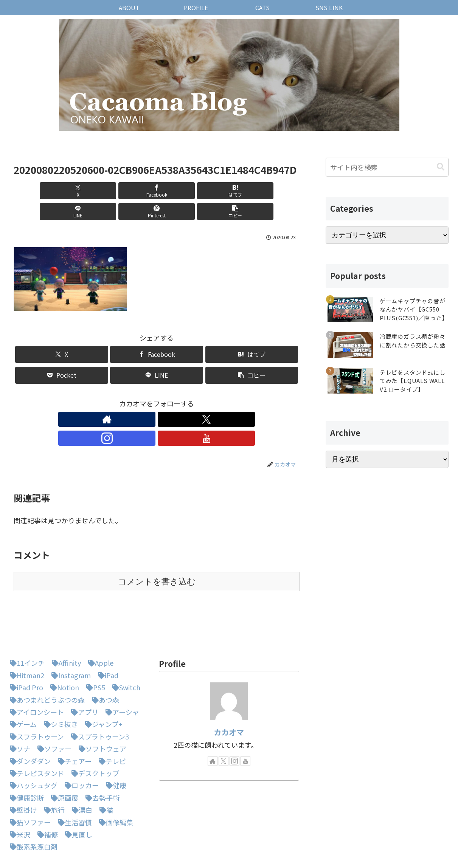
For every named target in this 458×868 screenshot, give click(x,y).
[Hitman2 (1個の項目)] (25, 635)
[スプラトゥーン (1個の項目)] (35, 697)
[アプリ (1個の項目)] (83, 672)
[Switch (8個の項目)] (124, 648)
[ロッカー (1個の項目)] (80, 746)
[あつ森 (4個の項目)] (104, 660)
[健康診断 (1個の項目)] (25, 758)
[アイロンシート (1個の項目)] (35, 672)
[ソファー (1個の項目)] (53, 709)
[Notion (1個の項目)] (63, 648)
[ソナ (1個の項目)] (18, 709)
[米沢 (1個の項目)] (18, 795)
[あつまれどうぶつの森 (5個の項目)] (45, 660)
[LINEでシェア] (181, 191)
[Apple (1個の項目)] (99, 623)
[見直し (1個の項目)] (77, 795)
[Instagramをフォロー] (165, 398)
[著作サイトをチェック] (130, 398)
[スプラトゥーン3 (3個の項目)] (98, 697)
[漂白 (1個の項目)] (80, 770)
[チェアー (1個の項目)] (73, 721)
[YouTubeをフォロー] (183, 398)
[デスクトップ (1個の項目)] (93, 733)
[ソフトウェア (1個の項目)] (101, 709)
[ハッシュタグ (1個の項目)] (32, 746)
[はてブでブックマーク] (133, 191)
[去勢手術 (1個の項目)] (101, 758)
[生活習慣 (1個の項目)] (73, 783)
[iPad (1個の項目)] (106, 635)
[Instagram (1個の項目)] (69, 635)
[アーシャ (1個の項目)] (120, 672)
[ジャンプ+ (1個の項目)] (102, 684)
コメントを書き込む (157, 542)
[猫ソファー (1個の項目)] (28, 783)
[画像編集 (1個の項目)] (114, 783)
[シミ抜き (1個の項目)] (59, 684)
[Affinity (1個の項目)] (64, 623)
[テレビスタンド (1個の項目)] (35, 733)
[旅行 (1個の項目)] (53, 770)
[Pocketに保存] (62, 354)
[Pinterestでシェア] (229, 191)
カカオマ (229, 692)
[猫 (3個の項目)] (104, 770)
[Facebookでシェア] (85, 191)
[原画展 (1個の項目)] (63, 758)
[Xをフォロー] (148, 398)
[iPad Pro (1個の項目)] (25, 648)
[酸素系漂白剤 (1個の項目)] (32, 807)
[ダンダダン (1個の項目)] (28, 721)
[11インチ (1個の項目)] (25, 623)
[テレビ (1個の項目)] (110, 721)
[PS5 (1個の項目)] (94, 648)
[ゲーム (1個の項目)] (21, 684)
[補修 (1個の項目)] (46, 795)
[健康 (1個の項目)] (114, 746)
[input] (387, 167)
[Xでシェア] (36, 191)
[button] (277, 191)
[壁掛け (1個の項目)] (22, 770)
